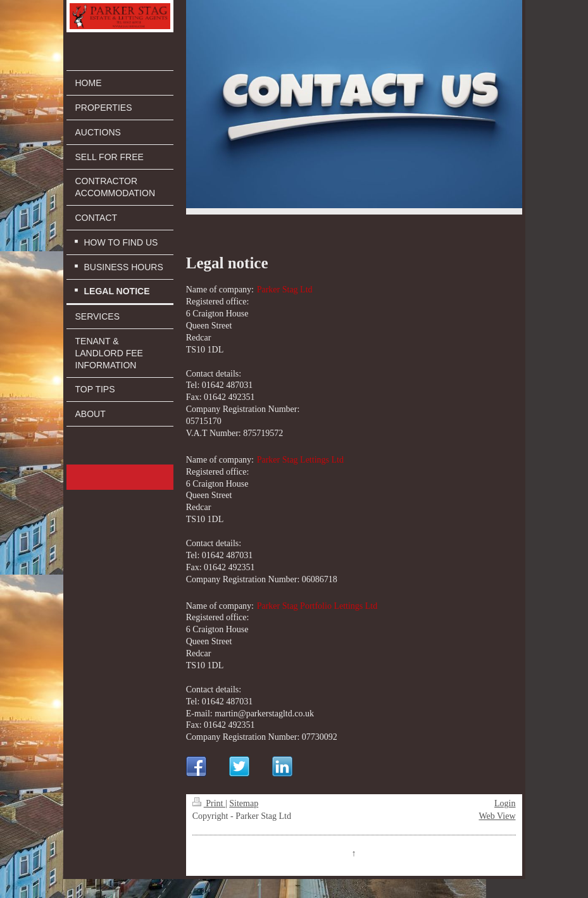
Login (505, 803)
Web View (497, 816)
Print (209, 803)
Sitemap (244, 803)
